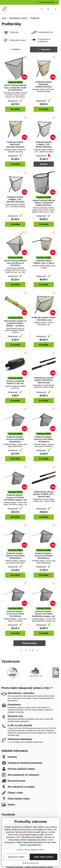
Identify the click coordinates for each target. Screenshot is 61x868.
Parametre (44, 50)
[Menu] (56, 9)
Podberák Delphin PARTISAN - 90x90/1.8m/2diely (44, 84)
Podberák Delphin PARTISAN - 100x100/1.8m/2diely (15, 145)
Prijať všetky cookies (44, 857)
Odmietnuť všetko (16, 857)
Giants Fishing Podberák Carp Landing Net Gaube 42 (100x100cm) (15, 88)
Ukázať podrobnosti (30, 863)
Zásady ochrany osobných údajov (31, 850)
